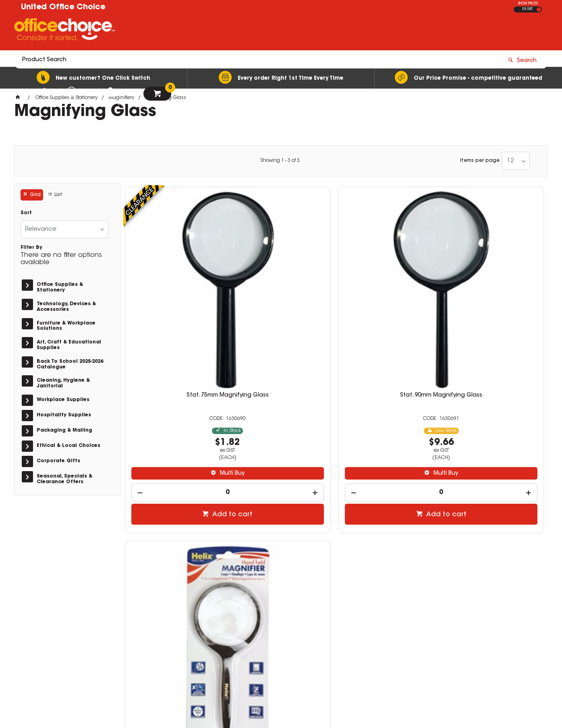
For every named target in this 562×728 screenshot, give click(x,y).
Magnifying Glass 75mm (388, 287)
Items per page (480, 161)
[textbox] (234, 31)
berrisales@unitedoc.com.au (435, 647)
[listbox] (516, 161)
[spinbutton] (174, 384)
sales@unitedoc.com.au (428, 601)
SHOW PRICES (528, 4)
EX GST (528, 9)
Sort (26, 213)
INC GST (539, 9)
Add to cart (178, 406)
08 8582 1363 (414, 640)
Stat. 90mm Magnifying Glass (281, 287)
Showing (280, 161)
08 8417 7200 (414, 594)
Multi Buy (178, 365)
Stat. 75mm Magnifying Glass (174, 287)
